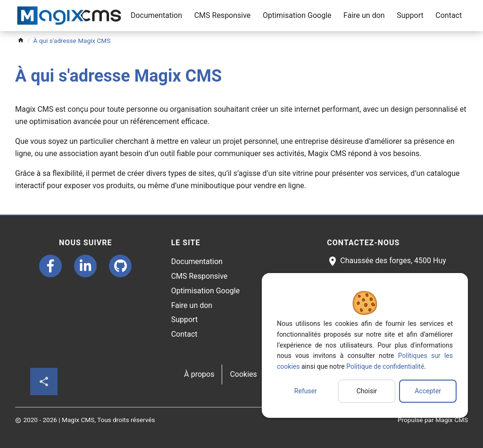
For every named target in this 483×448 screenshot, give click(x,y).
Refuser (306, 391)
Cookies (243, 374)
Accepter (428, 391)
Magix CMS (452, 420)
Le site (186, 243)
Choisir (367, 391)
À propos (199, 374)
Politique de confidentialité (385, 366)
